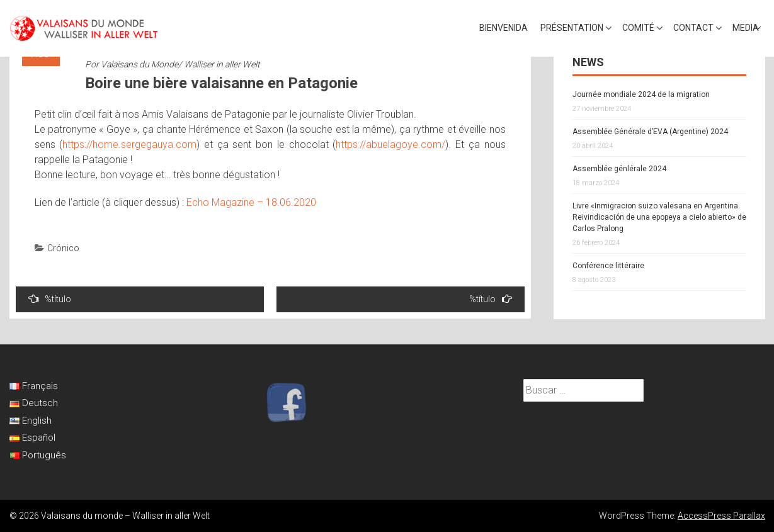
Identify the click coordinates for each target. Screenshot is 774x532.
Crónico (63, 248)
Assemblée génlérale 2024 (619, 169)
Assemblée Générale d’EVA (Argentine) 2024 (650, 132)
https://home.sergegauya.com (129, 144)
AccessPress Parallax (721, 516)
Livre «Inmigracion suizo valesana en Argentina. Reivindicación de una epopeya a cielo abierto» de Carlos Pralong (659, 217)
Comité (638, 28)
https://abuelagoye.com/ (390, 144)
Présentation (572, 28)
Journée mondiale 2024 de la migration (641, 94)
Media (746, 28)
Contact (693, 28)
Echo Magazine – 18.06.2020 (251, 202)
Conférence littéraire (608, 266)
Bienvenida (504, 28)
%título (50, 299)
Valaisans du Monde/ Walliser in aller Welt (180, 64)
